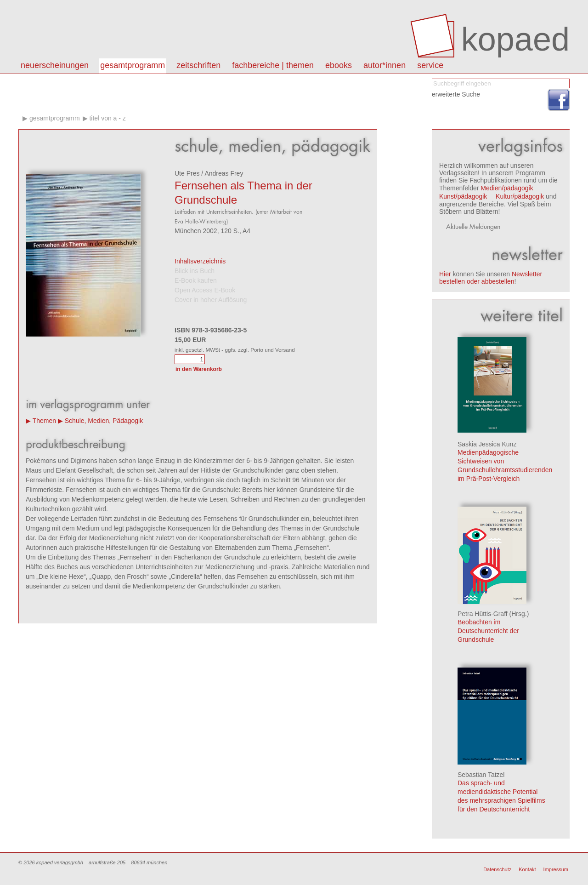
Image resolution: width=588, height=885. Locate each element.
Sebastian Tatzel (481, 775)
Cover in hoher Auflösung (211, 300)
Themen (44, 421)
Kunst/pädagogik (463, 196)
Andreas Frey (224, 173)
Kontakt (527, 869)
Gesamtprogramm (133, 65)
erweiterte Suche (456, 94)
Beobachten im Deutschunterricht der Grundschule (488, 631)
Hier (445, 274)
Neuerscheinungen (55, 65)
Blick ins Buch (195, 271)
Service (430, 65)
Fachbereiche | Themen (273, 65)
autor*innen (384, 65)
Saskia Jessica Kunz (487, 444)
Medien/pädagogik (507, 188)
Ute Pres (187, 173)
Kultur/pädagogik (520, 196)
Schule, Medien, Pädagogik (104, 421)
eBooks (339, 65)
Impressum (556, 869)
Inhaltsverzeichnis (200, 261)
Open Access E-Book (205, 290)
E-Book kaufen (196, 280)
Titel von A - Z (107, 118)
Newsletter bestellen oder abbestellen (491, 278)
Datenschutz (497, 869)
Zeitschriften (198, 65)
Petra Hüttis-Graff (483, 614)
